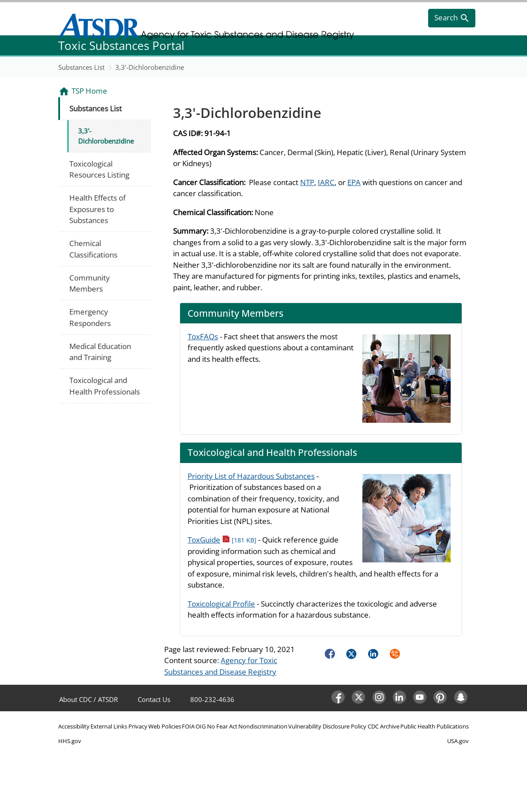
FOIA (188, 726)
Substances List (81, 67)
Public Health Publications (435, 726)
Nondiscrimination (263, 726)
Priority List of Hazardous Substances (251, 476)
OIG (201, 726)
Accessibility (74, 726)
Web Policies (165, 726)
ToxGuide (222, 540)
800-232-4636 (212, 699)
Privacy (138, 726)
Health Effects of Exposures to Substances (98, 209)
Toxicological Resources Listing (99, 169)
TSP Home (89, 91)
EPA (354, 182)
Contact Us (154, 699)
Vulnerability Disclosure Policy (327, 726)
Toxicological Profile (221, 604)
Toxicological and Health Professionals (105, 386)
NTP (307, 182)
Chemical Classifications (93, 249)
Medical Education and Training (100, 352)
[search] (452, 18)
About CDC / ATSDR (88, 699)
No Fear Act (222, 726)
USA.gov (458, 741)
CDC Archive (384, 726)
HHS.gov (70, 741)
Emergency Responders (90, 317)
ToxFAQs (203, 336)
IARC (326, 182)
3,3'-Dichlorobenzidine (150, 67)
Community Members (90, 283)
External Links (109, 726)
